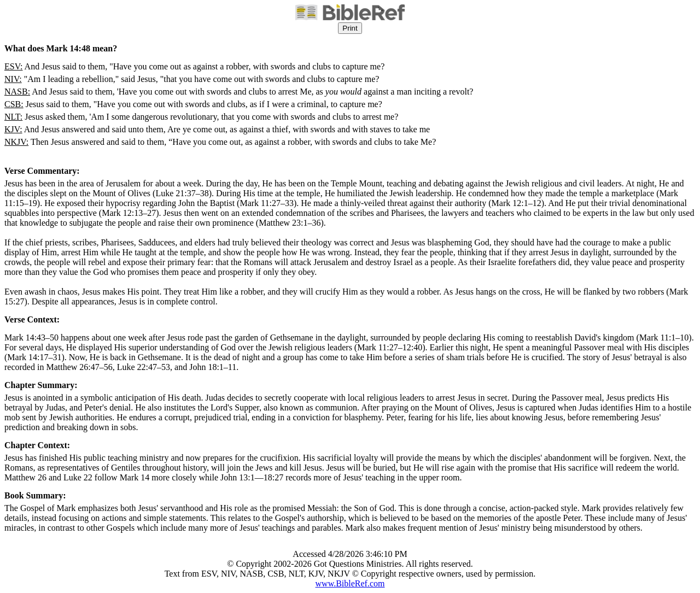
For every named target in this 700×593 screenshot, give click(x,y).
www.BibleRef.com (350, 583)
